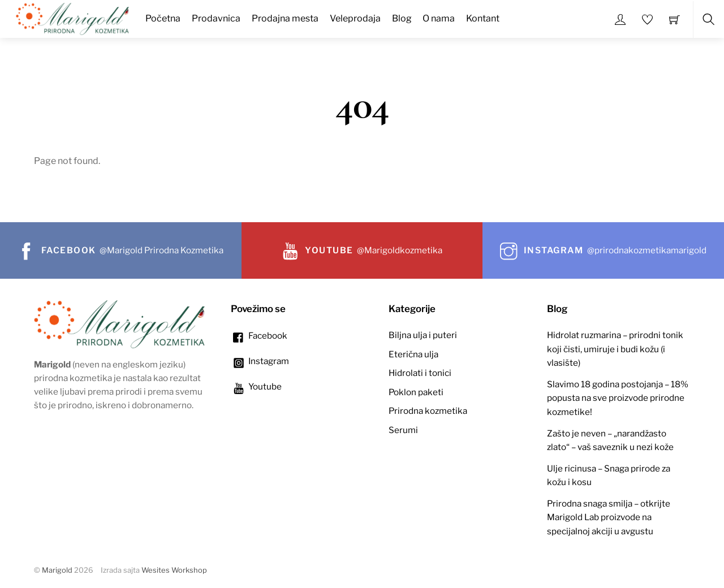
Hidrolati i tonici (420, 373)
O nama (439, 18)
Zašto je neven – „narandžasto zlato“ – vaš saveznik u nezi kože (610, 440)
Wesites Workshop (174, 570)
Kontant (483, 18)
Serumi (403, 430)
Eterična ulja (413, 354)
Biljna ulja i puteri (423, 335)
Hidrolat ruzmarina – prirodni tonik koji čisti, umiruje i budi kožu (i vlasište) (615, 349)
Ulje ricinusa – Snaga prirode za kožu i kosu (609, 475)
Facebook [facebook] (259, 336)
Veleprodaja (355, 18)
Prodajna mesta (285, 18)
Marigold (57, 570)
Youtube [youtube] (256, 386)
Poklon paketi (416, 392)
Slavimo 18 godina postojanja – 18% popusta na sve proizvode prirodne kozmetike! (618, 398)
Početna (163, 18)
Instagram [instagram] (260, 361)
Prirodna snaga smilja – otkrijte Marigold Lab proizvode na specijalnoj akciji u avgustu (609, 517)
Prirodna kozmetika (428, 411)
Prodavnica (216, 18)
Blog (402, 18)
